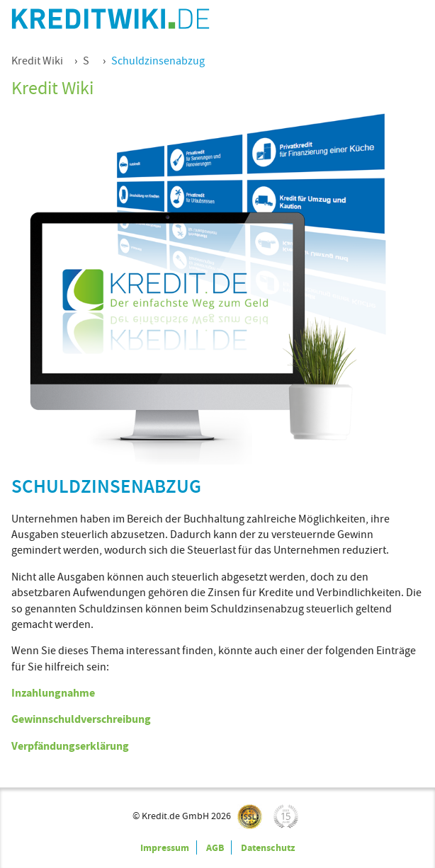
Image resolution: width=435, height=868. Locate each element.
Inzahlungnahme (53, 693)
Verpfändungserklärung (70, 746)
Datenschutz (268, 847)
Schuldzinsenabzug (158, 61)
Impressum (165, 847)
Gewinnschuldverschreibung (81, 719)
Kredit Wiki (37, 61)
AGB (215, 847)
